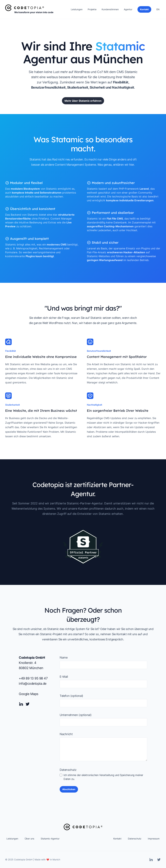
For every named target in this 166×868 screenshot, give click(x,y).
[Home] (25, 8)
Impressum (154, 839)
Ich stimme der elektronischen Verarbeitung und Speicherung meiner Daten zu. (101, 777)
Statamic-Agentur (50, 839)
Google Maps (29, 694)
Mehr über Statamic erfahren (83, 102)
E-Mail (64, 677)
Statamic (131, 72)
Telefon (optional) (71, 696)
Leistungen (77, 9)
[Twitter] (28, 704)
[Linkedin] (21, 704)
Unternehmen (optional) (76, 715)
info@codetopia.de (33, 684)
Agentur (128, 9)
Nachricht (66, 734)
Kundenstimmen (110, 9)
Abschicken (69, 789)
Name (64, 657)
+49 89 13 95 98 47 (33, 678)
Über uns (29, 839)
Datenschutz (68, 770)
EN (158, 9)
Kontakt (117, 839)
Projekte (92, 9)
